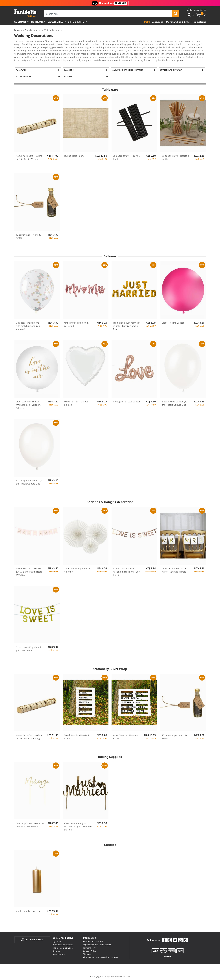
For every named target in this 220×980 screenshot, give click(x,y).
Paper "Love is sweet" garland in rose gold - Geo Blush (126, 570)
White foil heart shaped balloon (76, 402)
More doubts (59, 953)
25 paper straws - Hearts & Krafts (127, 156)
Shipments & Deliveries (63, 947)
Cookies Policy (90, 950)
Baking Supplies (24, 75)
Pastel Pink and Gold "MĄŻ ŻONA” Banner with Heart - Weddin (29, 570)
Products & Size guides (63, 943)
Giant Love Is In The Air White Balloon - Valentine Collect (29, 404)
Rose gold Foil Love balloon (127, 400)
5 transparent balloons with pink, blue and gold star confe (28, 325)
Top (146, 22)
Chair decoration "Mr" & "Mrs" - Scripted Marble (174, 569)
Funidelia (18, 30)
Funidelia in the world (93, 940)
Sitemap (87, 953)
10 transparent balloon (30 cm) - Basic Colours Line (29, 481)
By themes (37, 22)
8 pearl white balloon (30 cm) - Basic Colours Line (174, 402)
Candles (69, 75)
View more (23, 58)
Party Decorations (33, 30)
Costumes (20, 22)
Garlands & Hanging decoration (128, 68)
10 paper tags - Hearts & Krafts (28, 235)
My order (57, 940)
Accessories (56, 22)
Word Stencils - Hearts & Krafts (77, 736)
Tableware (22, 68)
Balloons (69, 68)
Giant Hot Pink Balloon (173, 322)
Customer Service (32, 938)
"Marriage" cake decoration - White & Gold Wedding (30, 824)
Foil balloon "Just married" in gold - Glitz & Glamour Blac (127, 325)
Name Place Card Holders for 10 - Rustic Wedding (29, 156)
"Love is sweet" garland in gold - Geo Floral (29, 648)
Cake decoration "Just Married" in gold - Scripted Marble (78, 825)
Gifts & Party (76, 22)
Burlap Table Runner (75, 155)
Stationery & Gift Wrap (172, 68)
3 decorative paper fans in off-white (78, 569)
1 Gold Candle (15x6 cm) (28, 910)
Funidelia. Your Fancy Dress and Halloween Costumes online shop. (25, 14)
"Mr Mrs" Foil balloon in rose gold (76, 323)
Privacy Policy (89, 947)
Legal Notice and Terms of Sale (97, 943)
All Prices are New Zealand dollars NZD (100, 956)
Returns (56, 950)
